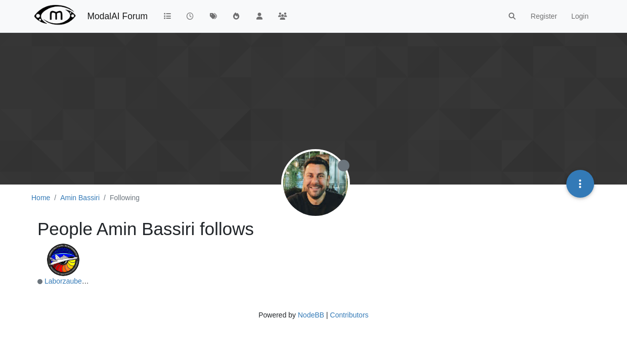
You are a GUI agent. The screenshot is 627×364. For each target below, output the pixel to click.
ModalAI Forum (117, 16)
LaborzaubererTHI (73, 281)
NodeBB (311, 315)
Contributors (349, 315)
